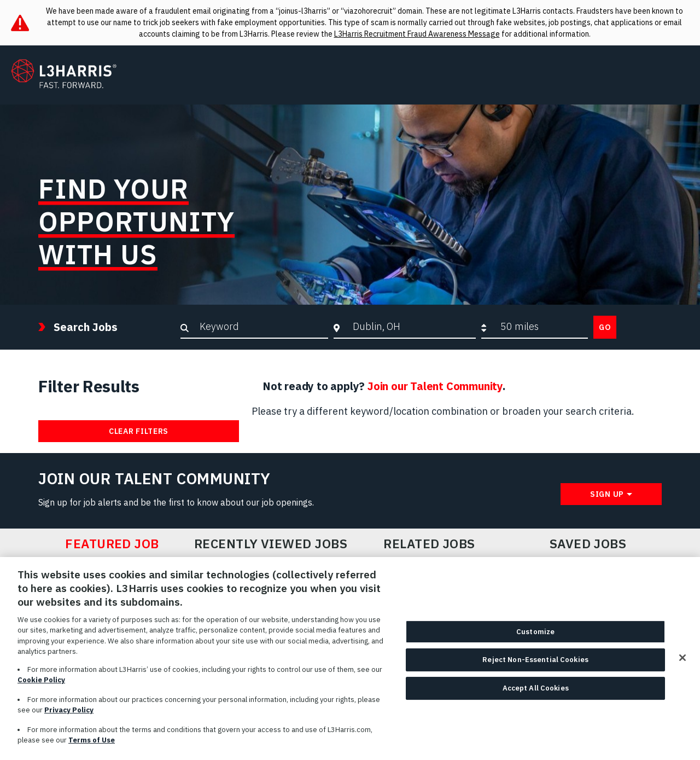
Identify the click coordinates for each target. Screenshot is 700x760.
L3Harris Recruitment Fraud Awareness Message (417, 34)
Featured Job (112, 544)
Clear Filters (139, 431)
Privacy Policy (69, 716)
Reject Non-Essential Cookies (535, 666)
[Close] (682, 663)
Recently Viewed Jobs (271, 544)
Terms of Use (92, 746)
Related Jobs (429, 544)
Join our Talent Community (435, 386)
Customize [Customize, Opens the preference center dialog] (535, 637)
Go (605, 327)
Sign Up (607, 494)
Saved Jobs (588, 544)
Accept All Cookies (536, 694)
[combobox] (412, 327)
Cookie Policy (41, 686)
